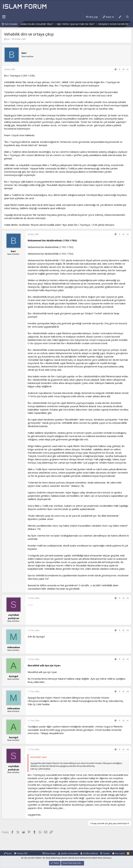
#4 (128, 630)
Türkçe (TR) (21, 853)
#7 (128, 721)
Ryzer (8, 853)
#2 (128, 234)
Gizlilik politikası (91, 853)
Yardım (106, 853)
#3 (128, 598)
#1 (128, 69)
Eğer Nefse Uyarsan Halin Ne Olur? (85, 24)
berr (8, 39)
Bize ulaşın (51, 853)
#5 (128, 659)
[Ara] (127, 17)
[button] (4, 17)
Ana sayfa (118, 853)
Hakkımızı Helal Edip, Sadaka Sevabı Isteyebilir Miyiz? (35, 24)
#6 (128, 692)
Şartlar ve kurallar (70, 853)
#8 (128, 749)
